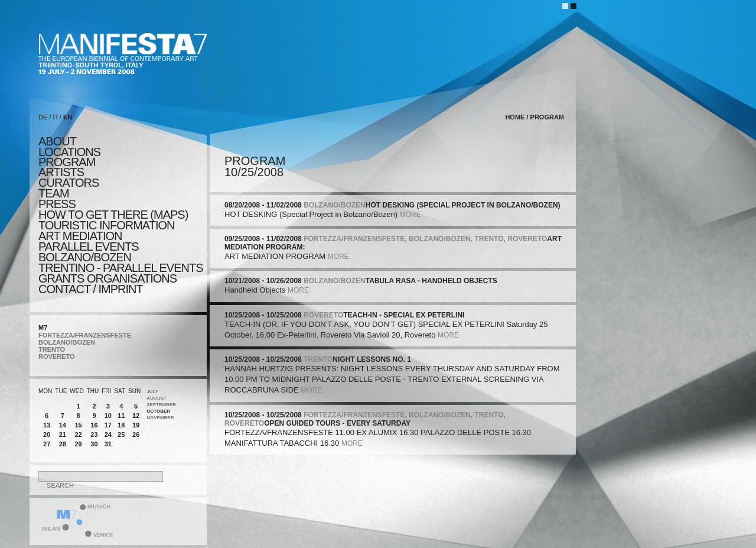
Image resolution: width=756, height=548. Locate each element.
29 (78, 444)
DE (43, 117)
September (161, 405)
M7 (43, 327)
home (515, 117)
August (157, 398)
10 (108, 416)
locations (69, 152)
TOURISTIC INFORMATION (106, 225)
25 (121, 434)
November (160, 418)
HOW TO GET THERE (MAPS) (113, 215)
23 (94, 434)
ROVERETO (57, 356)
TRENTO (52, 349)
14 (63, 425)
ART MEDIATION (80, 236)
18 (121, 425)
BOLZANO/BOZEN (67, 342)
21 (63, 434)
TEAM (54, 193)
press (57, 204)
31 (108, 444)
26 (136, 434)
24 (108, 434)
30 (94, 444)
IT (56, 117)
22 (78, 434)
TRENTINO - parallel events (121, 268)
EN (68, 117)
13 (47, 425)
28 (63, 444)
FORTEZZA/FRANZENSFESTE (85, 335)
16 (94, 425)
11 (121, 416)
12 (136, 416)
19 (136, 425)
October (158, 411)
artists (61, 172)
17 (108, 425)
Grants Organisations (107, 278)
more (410, 215)
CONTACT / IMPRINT (91, 289)
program (67, 162)
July (152, 392)
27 (47, 444)
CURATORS (69, 183)
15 (78, 425)
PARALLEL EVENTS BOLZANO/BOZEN (89, 252)
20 (47, 434)
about (57, 141)
